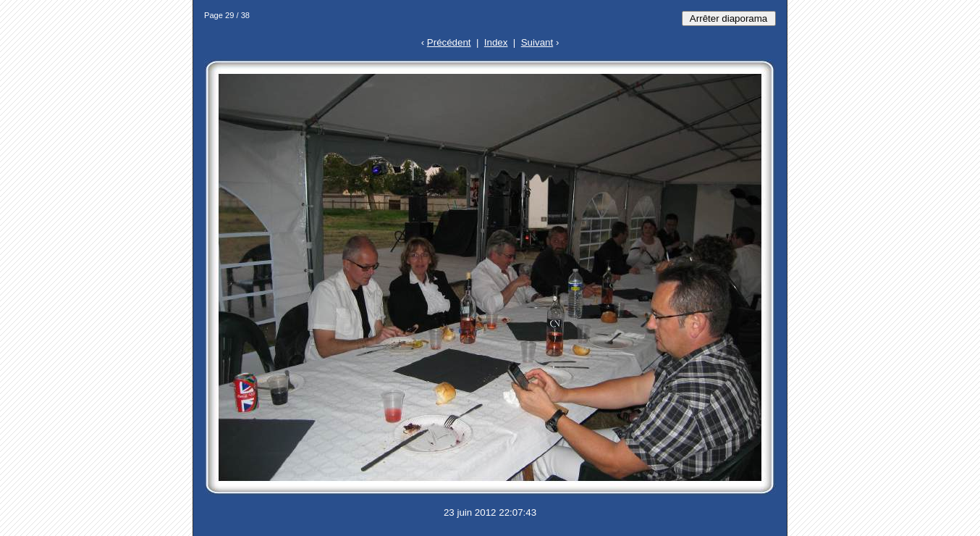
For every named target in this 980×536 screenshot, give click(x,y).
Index (496, 42)
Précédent (449, 42)
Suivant (537, 42)
